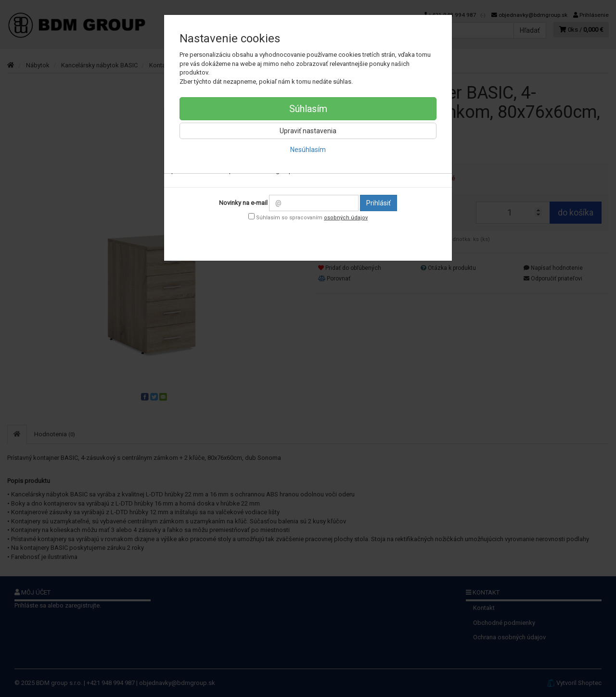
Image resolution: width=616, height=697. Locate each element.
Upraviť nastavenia (308, 131)
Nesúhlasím (308, 150)
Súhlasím (308, 109)
